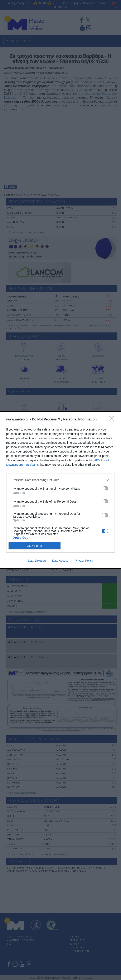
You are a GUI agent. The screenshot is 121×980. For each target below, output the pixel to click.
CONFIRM (35, 546)
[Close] (113, 420)
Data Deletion (37, 561)
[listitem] (60, 480)
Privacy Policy (84, 561)
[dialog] (60, 490)
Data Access (60, 561)
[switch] (105, 488)
